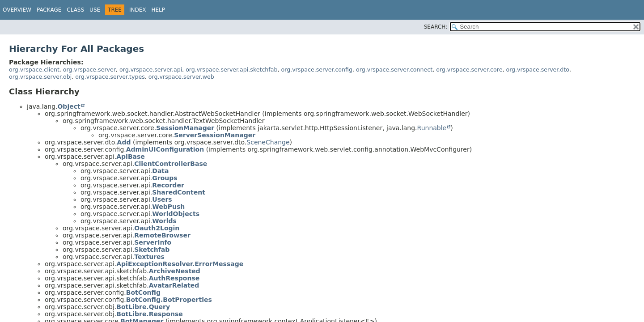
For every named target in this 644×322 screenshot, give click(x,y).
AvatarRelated (174, 285)
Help (158, 10)
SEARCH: (436, 27)
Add (124, 142)
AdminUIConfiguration (165, 149)
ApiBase (131, 157)
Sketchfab (152, 250)
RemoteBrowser (162, 235)
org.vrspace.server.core (469, 70)
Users (162, 199)
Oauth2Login (157, 228)
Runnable (432, 128)
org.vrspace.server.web (181, 77)
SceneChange (268, 142)
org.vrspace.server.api (151, 70)
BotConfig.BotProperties (169, 300)
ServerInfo (153, 242)
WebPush (168, 207)
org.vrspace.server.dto (538, 70)
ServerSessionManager (215, 135)
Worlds (164, 221)
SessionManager (185, 128)
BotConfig (143, 292)
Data (160, 171)
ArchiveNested (175, 271)
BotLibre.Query (143, 307)
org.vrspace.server (89, 70)
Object (69, 106)
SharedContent (179, 192)
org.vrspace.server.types (110, 77)
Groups (165, 178)
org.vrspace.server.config (317, 70)
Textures (149, 257)
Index (138, 10)
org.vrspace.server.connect (394, 70)
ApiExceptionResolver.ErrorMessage (180, 264)
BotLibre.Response (149, 314)
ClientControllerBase (171, 164)
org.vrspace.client (34, 70)
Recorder (168, 185)
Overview (17, 10)
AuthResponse (174, 278)
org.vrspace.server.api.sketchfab (231, 70)
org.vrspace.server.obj (40, 77)
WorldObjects (176, 214)
